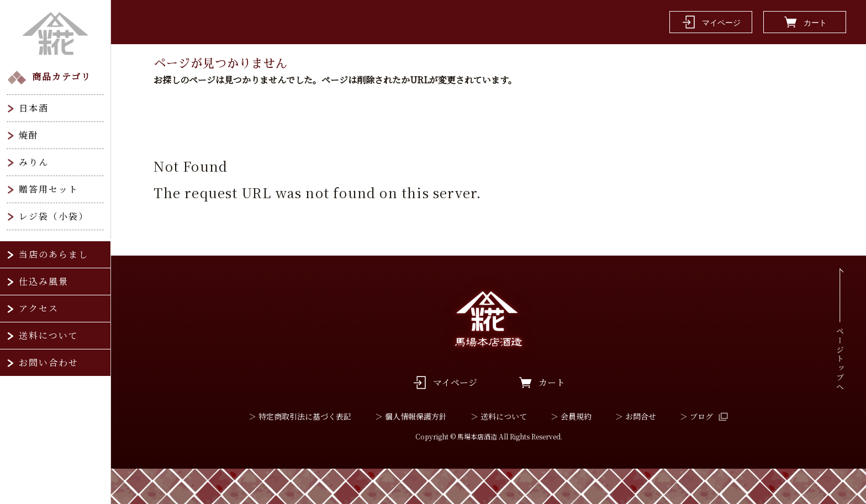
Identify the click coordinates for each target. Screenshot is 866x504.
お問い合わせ (49, 362)
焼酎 (29, 135)
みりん (34, 162)
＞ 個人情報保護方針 (411, 416)
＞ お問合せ (636, 416)
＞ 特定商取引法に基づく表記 (300, 416)
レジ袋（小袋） (54, 216)
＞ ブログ (696, 416)
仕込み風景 (44, 281)
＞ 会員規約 (571, 416)
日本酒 (34, 108)
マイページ (455, 382)
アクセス (39, 308)
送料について (49, 335)
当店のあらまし (54, 254)
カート (552, 382)
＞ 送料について (499, 416)
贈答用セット (49, 189)
